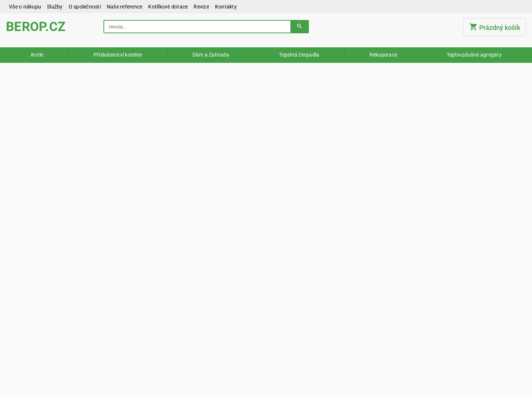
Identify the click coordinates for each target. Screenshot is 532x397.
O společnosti (85, 7)
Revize (201, 7)
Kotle (37, 55)
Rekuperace (383, 55)
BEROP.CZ (36, 27)
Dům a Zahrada (211, 55)
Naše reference (125, 7)
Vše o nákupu (25, 7)
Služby (55, 7)
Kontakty (226, 7)
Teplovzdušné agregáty (474, 55)
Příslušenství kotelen (118, 55)
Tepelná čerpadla (299, 55)
